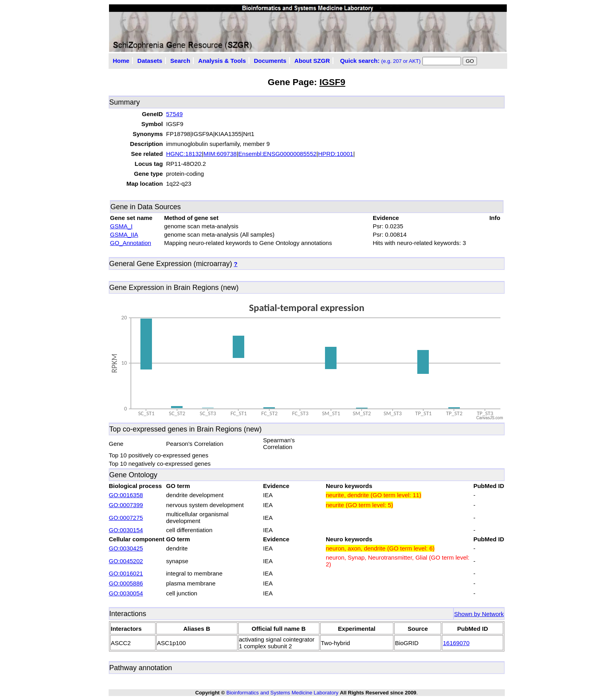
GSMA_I (122, 226)
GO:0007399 (126, 505)
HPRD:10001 (336, 154)
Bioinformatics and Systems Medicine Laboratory (282, 693)
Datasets (150, 61)
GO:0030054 (126, 593)
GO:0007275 (126, 518)
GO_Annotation (131, 243)
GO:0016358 (126, 495)
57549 (175, 114)
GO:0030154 (126, 530)
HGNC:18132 (184, 154)
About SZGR (312, 61)
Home (121, 61)
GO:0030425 (126, 548)
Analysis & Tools (222, 61)
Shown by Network (479, 614)
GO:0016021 (126, 573)
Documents (270, 61)
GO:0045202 (126, 561)
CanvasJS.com (489, 418)
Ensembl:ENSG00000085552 (277, 154)
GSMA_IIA (124, 234)
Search (180, 61)
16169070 (456, 643)
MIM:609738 (220, 154)
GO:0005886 (126, 583)
